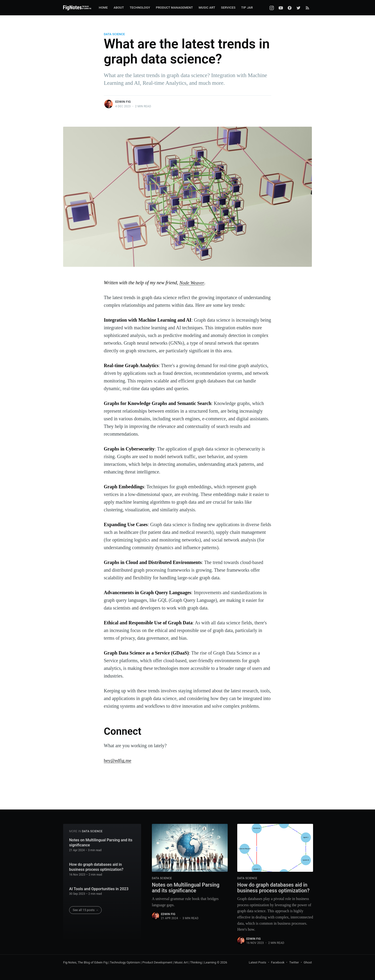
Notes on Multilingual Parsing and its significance (101, 842)
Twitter (294, 962)
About (119, 8)
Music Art (207, 8)
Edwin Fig (123, 102)
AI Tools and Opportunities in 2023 (99, 888)
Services (228, 8)
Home (103, 8)
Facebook (278, 962)
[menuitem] (103, 8)
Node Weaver (192, 283)
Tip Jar (247, 8)
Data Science (114, 34)
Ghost (308, 962)
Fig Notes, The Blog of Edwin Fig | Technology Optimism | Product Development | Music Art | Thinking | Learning (140, 962)
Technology (140, 8)
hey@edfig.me (118, 760)
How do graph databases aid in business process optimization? (96, 867)
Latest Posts (257, 962)
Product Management (174, 8)
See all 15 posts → (86, 909)
